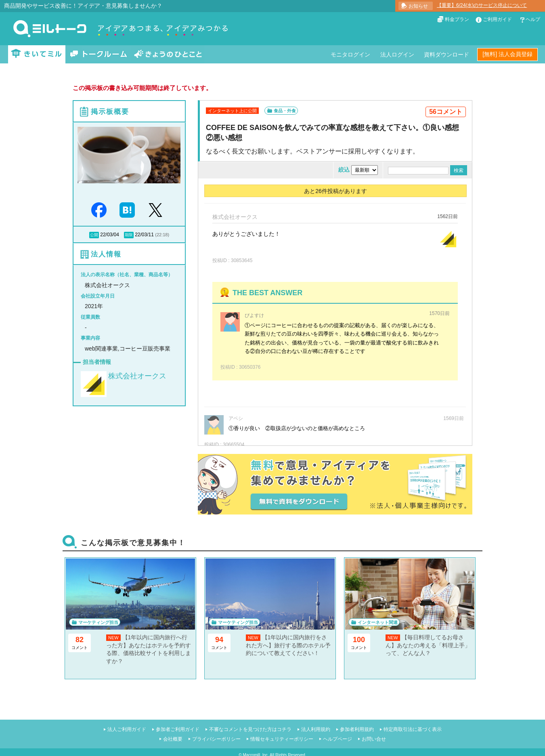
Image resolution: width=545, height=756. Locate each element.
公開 (94, 235)
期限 (129, 235)
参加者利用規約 (357, 729)
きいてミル (37, 54)
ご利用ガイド (497, 19)
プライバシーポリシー (216, 739)
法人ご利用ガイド (127, 729)
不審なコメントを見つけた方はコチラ (250, 729)
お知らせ (418, 6)
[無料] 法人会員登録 (507, 54)
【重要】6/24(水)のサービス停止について (482, 5)
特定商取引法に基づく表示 (413, 729)
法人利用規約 (316, 729)
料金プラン (457, 19)
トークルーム (99, 54)
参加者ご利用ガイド (178, 729)
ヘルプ (533, 19)
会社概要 (173, 739)
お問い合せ (374, 739)
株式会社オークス (137, 376)
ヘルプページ (337, 739)
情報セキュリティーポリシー (282, 739)
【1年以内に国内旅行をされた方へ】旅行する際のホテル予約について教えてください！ (288, 645)
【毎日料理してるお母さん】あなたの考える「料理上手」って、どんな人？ (428, 645)
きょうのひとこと (168, 54)
